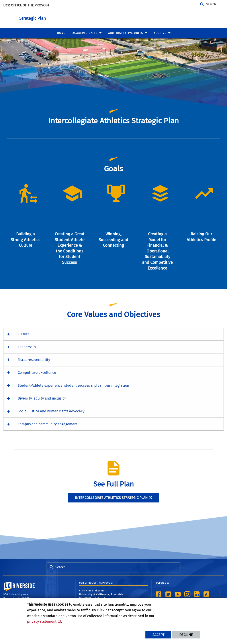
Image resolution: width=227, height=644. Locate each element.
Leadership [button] (27, 347)
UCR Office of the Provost (26, 5)
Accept (158, 635)
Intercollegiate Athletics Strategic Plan (111, 497)
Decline (186, 635)
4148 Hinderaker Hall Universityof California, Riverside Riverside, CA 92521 (101, 594)
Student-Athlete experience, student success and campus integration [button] (73, 385)
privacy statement (42, 621)
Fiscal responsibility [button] (34, 359)
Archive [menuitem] (160, 33)
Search (211, 4)
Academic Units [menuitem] (85, 33)
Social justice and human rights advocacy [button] (51, 411)
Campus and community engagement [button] (48, 424)
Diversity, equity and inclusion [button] (42, 398)
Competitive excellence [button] (37, 372)
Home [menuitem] (61, 33)
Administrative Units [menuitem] (126, 33)
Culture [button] (24, 334)
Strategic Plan (60, 17)
